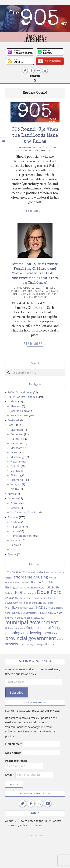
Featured (13, 420)
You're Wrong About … (24, 512)
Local (11, 425)
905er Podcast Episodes (37, 149)
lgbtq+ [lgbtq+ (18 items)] (54, 612)
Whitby (15, 489)
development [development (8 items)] (29, 593)
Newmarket (18, 461)
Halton (18, 294)
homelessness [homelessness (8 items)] (32, 613)
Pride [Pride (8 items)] (55, 633)
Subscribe (17, 692)
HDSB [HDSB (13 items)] (52, 608)
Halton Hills (17, 439)
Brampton (17, 430)
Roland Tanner (19, 415)
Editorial (16, 503)
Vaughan (16, 484)
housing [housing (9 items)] (44, 613)
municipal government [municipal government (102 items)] (32, 622)
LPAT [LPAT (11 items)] (62, 613)
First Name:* (14, 744)
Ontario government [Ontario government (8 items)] (15, 628)
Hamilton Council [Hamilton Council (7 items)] (27, 608)
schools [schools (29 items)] (12, 644)
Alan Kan (16, 406)
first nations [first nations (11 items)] (26, 603)
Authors (13, 401)
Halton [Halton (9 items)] (50, 603)
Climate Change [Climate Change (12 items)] (29, 587)
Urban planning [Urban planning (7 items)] (26, 644)
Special (12, 554)
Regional (46, 150)
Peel (25, 297)
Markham (16, 448)
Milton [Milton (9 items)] (27, 618)
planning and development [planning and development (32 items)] (28, 633)
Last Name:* (13, 753)
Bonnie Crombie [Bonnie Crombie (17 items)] (42, 582)
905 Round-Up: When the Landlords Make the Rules (35, 136)
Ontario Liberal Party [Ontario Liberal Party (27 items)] (43, 628)
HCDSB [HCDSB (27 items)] (42, 607)
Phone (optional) (16, 761)
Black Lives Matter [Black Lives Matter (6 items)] (22, 583)
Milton (14, 452)
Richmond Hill (19, 480)
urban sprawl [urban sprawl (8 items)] (40, 644)
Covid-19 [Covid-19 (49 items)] (14, 592)
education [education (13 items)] (11, 598)
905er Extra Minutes (20, 392)
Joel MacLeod (19, 411)
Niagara (51, 294)
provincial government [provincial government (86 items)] (31, 638)
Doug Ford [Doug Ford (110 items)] (49, 592)
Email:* (29, 775)
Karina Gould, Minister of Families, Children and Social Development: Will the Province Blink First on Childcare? (35, 274)
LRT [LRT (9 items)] (7, 618)
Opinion (13, 498)
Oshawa (15, 471)
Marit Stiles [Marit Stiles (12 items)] (16, 618)
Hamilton (16, 443)
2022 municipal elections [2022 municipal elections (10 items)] (35, 572)
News (11, 494)
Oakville (15, 466)
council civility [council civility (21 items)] (49, 587)
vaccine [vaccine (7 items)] (51, 644)
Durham (38, 291)
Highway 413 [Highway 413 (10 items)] (18, 613)
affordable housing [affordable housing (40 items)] (31, 577)
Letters (15, 508)
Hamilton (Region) (34, 294)
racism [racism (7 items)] (60, 639)
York (44, 297)
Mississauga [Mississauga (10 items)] (38, 618)
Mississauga (18, 457)
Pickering (16, 475)
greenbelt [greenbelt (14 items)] (40, 603)
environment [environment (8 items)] (25, 598)
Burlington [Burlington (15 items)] (12, 587)
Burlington (17, 434)
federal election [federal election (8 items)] (40, 598)
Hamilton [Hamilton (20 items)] (12, 607)
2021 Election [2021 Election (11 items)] (13, 572)
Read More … (35, 211)
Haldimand (51, 291)
